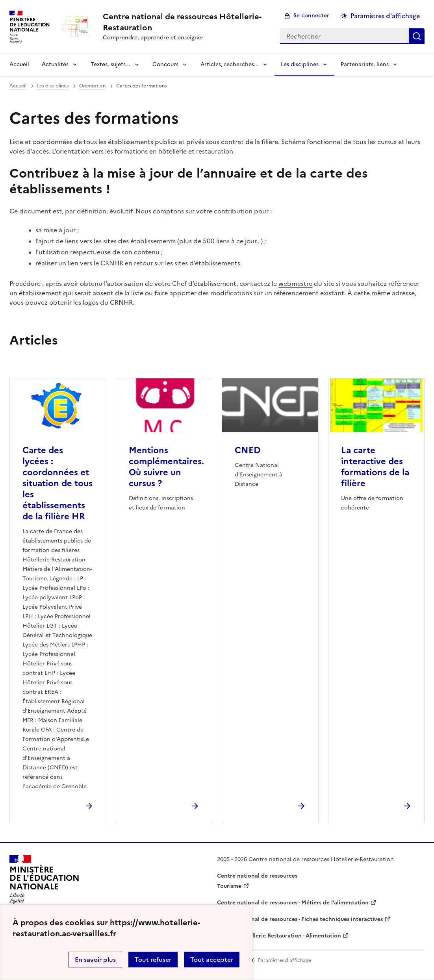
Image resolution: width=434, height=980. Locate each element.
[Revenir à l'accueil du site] (45, 882)
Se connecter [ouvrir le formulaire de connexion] (311, 16)
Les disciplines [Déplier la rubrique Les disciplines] (300, 64)
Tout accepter (212, 960)
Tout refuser (153, 960)
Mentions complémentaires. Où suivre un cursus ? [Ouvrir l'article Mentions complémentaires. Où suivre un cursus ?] (166, 467)
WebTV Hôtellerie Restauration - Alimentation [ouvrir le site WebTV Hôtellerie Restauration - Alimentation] (279, 936)
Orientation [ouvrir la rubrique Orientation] (92, 86)
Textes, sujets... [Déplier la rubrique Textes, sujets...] (110, 64)
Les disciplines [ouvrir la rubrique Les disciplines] (53, 86)
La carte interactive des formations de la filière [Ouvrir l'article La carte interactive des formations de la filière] (375, 467)
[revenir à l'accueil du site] (185, 22)
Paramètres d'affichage (385, 16)
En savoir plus (95, 960)
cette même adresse (384, 293)
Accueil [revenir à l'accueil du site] (19, 64)
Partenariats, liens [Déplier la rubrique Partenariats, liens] (365, 64)
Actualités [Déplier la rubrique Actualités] (55, 64)
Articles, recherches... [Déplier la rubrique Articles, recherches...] (230, 64)
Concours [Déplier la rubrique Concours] (165, 64)
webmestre (295, 283)
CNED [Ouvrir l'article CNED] (248, 450)
